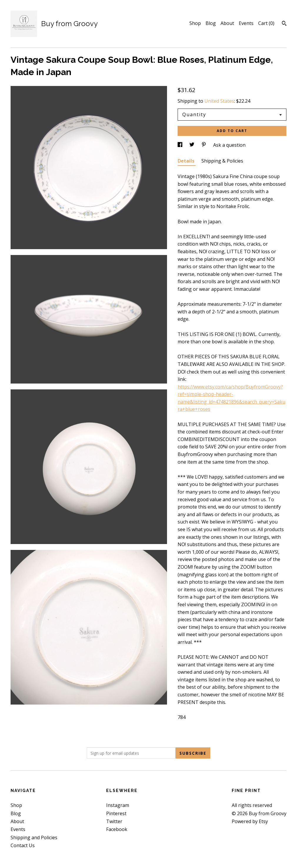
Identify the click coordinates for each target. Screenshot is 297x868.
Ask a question (229, 145)
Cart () (266, 23)
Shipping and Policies (34, 837)
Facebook (117, 829)
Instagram (118, 805)
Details (187, 161)
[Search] (284, 24)
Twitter (114, 821)
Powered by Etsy (250, 821)
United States (219, 101)
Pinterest (116, 813)
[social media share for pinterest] (204, 145)
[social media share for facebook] (181, 145)
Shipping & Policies (222, 161)
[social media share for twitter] (192, 145)
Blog (211, 23)
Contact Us (23, 845)
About (227, 23)
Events (246, 23)
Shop (195, 23)
